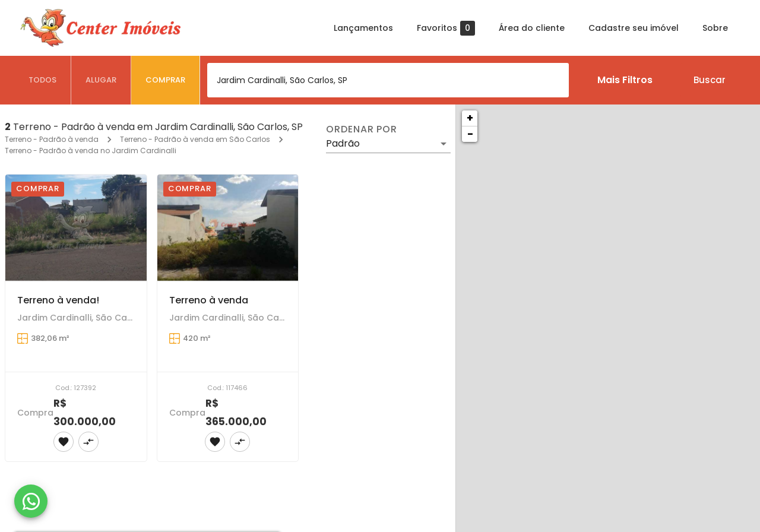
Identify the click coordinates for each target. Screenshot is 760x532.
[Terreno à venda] (228, 228)
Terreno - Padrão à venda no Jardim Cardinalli (91, 151)
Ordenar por (362, 129)
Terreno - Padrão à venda (52, 139)
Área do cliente (532, 28)
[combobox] (388, 80)
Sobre (715, 28)
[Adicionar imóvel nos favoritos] (64, 442)
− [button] (470, 134)
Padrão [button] (343, 143)
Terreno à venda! (58, 300)
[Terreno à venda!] (76, 228)
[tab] (43, 80)
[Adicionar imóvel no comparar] (88, 442)
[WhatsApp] (31, 501)
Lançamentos (363, 28)
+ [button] (470, 118)
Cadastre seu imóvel (634, 28)
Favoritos (446, 28)
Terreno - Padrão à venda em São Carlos (195, 139)
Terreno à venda (209, 300)
